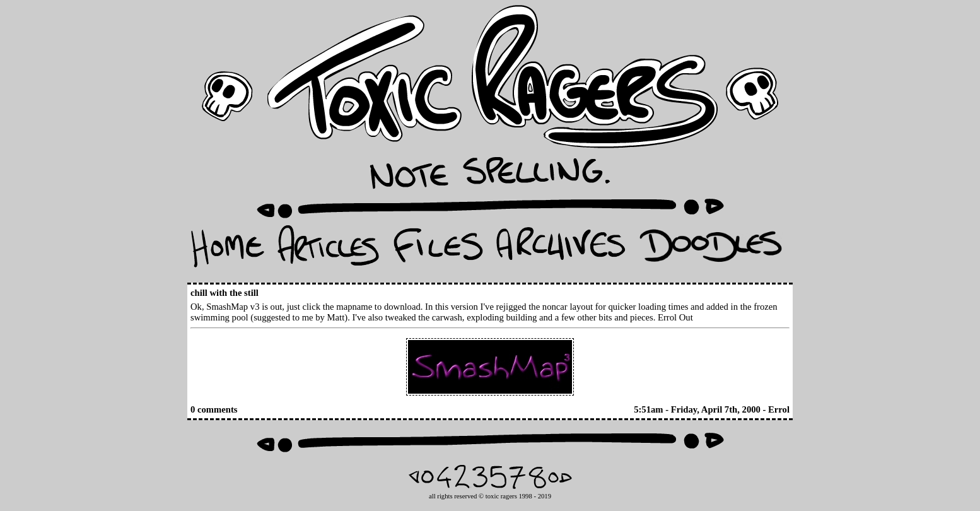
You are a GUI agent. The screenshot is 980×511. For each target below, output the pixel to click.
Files (438, 250)
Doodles (711, 250)
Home (227, 250)
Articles (328, 250)
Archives (561, 250)
